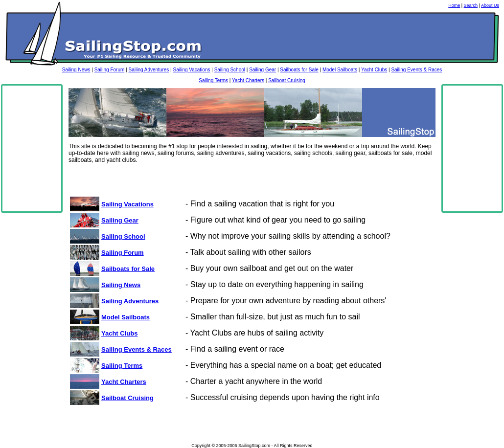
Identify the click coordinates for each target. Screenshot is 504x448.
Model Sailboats (340, 70)
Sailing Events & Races (416, 70)
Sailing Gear (263, 70)
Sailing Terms (213, 80)
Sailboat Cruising (287, 80)
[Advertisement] (32, 149)
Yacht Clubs (374, 70)
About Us (490, 5)
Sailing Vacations (191, 70)
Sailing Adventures (149, 70)
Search (471, 5)
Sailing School (230, 70)
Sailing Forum (110, 70)
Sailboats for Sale (299, 70)
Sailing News (76, 70)
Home (454, 5)
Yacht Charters (248, 80)
